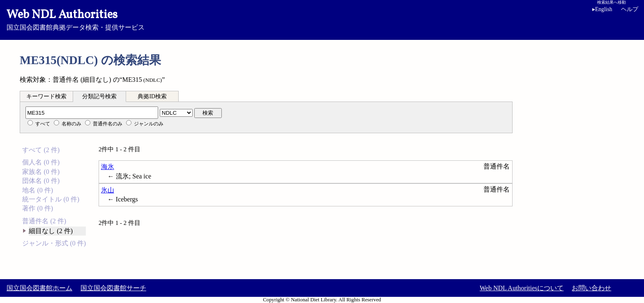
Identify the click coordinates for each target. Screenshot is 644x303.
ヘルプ (630, 9)
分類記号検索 (99, 96)
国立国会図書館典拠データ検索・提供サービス (322, 19)
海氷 (108, 167)
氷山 (108, 190)
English (604, 9)
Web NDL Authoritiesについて (522, 288)
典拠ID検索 (152, 96)
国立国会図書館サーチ (113, 288)
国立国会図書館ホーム (39, 288)
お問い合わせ (591, 288)
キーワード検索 (46, 96)
